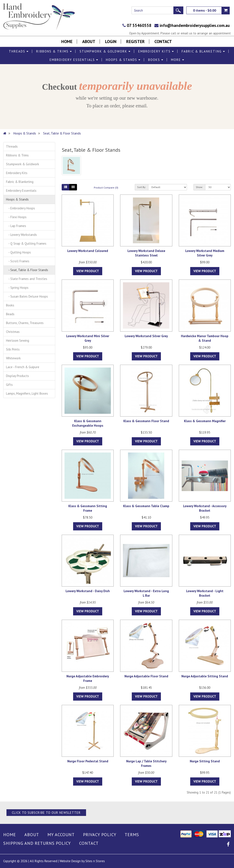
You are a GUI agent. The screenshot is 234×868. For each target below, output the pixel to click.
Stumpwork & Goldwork (105, 51)
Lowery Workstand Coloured (88, 251)
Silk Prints (13, 349)
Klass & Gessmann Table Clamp (146, 506)
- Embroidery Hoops (20, 208)
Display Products (17, 376)
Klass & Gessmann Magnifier (205, 421)
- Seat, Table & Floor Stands (27, 270)
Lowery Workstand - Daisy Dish (88, 591)
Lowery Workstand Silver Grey (146, 336)
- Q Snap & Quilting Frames (26, 243)
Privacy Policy (100, 835)
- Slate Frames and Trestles (27, 279)
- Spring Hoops (17, 288)
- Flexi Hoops (16, 217)
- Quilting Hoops (18, 252)
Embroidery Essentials (74, 60)
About (89, 42)
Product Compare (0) (106, 188)
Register (135, 42)
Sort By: (142, 187)
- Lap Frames (16, 226)
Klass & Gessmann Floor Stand (146, 421)
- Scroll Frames (18, 261)
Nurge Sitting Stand (205, 761)
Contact (163, 42)
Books (156, 60)
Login (111, 42)
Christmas (13, 332)
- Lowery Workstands (21, 235)
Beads (10, 314)
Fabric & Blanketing (203, 51)
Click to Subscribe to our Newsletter (46, 813)
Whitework (13, 358)
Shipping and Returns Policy (37, 843)
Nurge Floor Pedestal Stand (88, 761)
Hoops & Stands (123, 60)
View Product (88, 271)
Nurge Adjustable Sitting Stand (205, 676)
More (178, 60)
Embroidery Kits (156, 51)
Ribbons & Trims (54, 51)
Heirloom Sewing (18, 341)
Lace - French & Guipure (23, 367)
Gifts (9, 385)
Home (67, 42)
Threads (19, 51)
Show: (199, 187)
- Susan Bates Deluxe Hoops (27, 296)
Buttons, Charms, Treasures (25, 323)
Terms (132, 835)
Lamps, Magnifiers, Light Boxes (27, 393)
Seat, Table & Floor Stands (62, 133)
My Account (61, 835)
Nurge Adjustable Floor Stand (146, 676)
